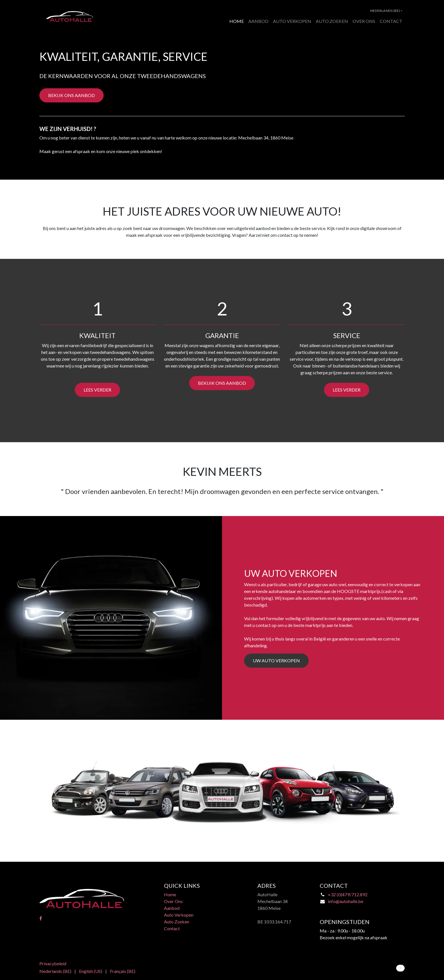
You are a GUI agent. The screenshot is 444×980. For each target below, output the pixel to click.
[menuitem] (237, 21)
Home (170, 894)
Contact (172, 928)
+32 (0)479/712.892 (348, 894)
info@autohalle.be (346, 901)
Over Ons (173, 901)
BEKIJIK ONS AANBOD (222, 383)
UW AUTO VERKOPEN (276, 660)
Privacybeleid (53, 963)
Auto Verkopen (179, 915)
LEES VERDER (97, 390)
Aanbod (172, 908)
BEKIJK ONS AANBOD (71, 95)
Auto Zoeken (177, 922)
